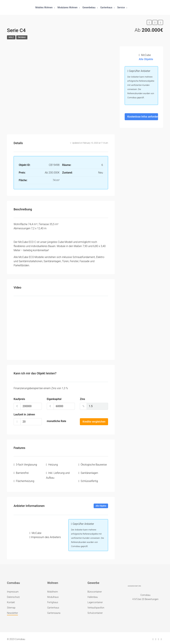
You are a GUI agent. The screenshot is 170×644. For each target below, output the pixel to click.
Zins (82, 399)
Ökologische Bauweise (94, 464)
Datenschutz (13, 595)
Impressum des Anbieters (46, 535)
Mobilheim (53, 589)
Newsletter (12, 611)
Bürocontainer (95, 589)
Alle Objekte (101, 504)
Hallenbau (93, 595)
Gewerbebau (89, 7)
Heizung (53, 464)
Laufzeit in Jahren (24, 414)
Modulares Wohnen (67, 7)
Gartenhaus (106, 7)
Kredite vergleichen (94, 422)
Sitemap (11, 605)
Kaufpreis (19, 399)
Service (121, 7)
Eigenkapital (54, 399)
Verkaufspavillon (96, 605)
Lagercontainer (95, 600)
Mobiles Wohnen (44, 7)
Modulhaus (53, 595)
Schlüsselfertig (89, 479)
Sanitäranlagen (89, 472)
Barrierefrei (22, 472)
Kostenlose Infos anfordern (143, 117)
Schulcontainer (95, 611)
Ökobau (22, 37)
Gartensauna (54, 611)
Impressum (13, 589)
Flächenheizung (25, 479)
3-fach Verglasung (26, 464)
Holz (11, 37)
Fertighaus (53, 600)
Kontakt (11, 600)
